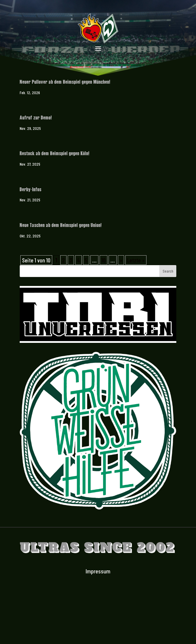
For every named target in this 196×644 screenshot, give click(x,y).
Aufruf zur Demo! (36, 117)
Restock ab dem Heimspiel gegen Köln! (55, 153)
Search (168, 271)
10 (104, 260)
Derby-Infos (31, 189)
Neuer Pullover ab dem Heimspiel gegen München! (65, 81)
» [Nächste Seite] (121, 260)
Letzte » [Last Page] (136, 260)
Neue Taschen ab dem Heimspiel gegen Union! (61, 225)
